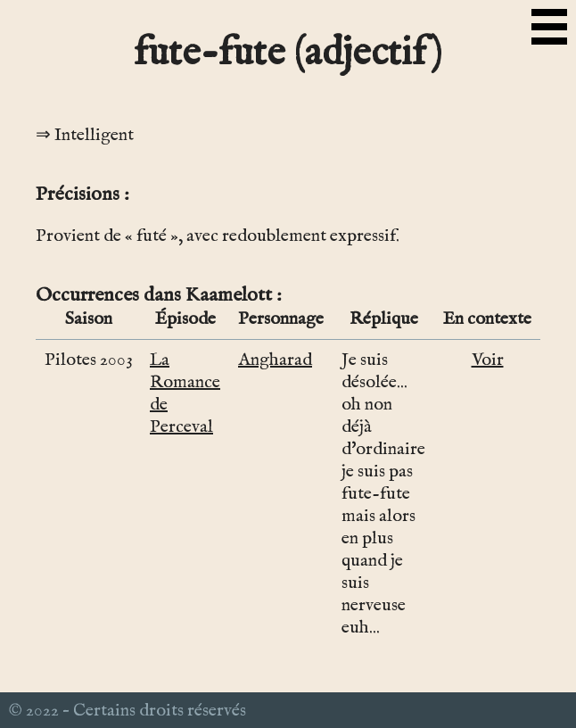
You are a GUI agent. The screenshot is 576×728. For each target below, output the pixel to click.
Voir (488, 360)
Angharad (275, 360)
